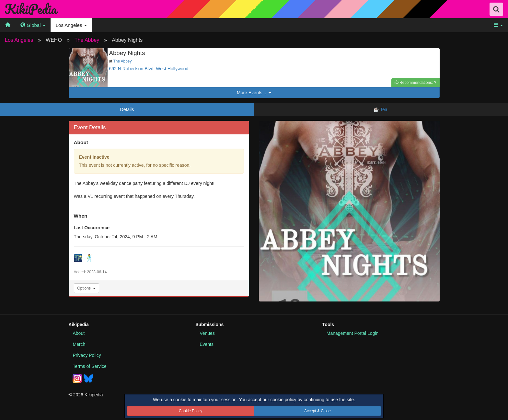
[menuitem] (8, 25)
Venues (207, 333)
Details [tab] (127, 109)
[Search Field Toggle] (496, 9)
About (79, 333)
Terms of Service (90, 366)
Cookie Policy (191, 411)
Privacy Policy (87, 355)
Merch (79, 344)
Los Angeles (19, 40)
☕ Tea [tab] (381, 109)
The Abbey (87, 40)
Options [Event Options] (87, 288)
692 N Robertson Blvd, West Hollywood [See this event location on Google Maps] (149, 69)
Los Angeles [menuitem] (71, 25)
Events (207, 344)
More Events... (254, 93)
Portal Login (352, 333)
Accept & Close (317, 411)
